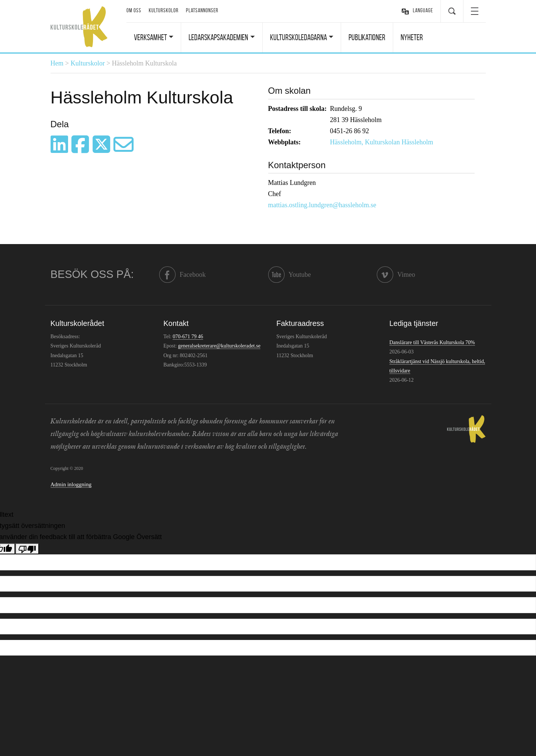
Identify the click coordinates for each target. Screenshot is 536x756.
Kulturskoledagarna (299, 37)
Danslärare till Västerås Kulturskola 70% (432, 342)
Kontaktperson (297, 165)
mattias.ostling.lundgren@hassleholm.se (322, 205)
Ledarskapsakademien (218, 37)
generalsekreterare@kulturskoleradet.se (219, 346)
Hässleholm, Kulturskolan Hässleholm (381, 142)
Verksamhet (150, 37)
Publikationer (367, 37)
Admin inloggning (71, 484)
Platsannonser (202, 10)
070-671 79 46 (188, 337)
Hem (57, 63)
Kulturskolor (164, 10)
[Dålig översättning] (27, 549)
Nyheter (412, 37)
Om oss (134, 10)
